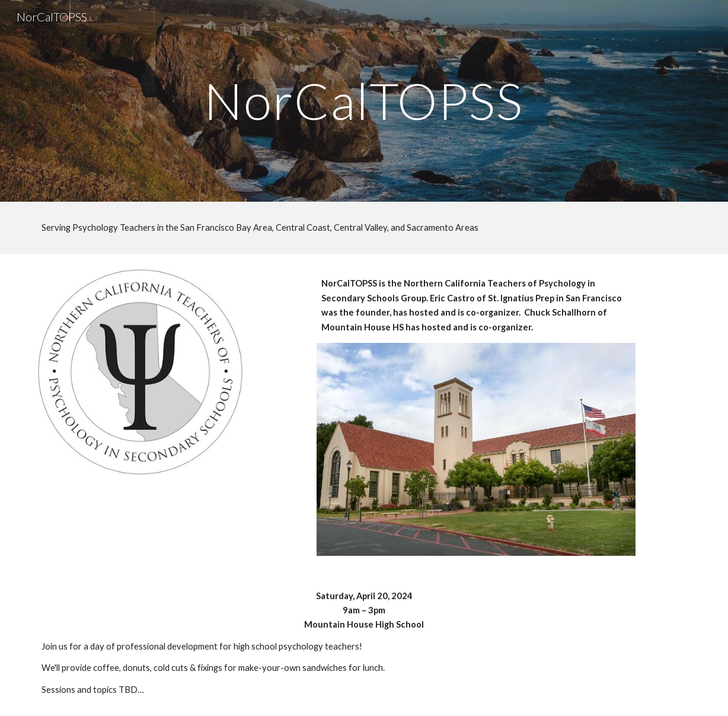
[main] (364, 101)
